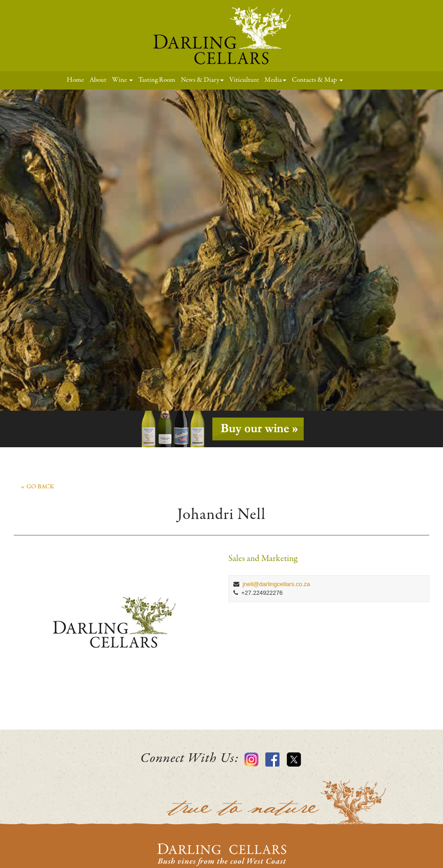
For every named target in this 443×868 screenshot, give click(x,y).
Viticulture (244, 80)
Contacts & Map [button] (317, 80)
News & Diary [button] (202, 80)
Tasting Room (157, 80)
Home (77, 79)
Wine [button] (122, 80)
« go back (37, 487)
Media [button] (275, 80)
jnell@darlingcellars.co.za (276, 584)
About (98, 80)
